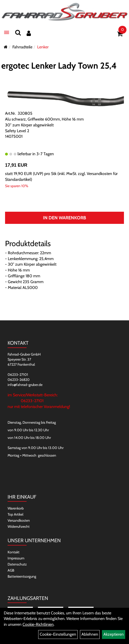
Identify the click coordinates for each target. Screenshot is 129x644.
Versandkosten (19, 520)
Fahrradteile (22, 47)
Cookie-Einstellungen (58, 634)
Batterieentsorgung (22, 576)
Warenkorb (16, 508)
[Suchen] (18, 33)
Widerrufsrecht (19, 526)
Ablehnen (90, 634)
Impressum (16, 558)
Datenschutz (17, 564)
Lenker (43, 47)
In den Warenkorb (64, 218)
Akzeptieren (114, 634)
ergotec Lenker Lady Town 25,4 (59, 66)
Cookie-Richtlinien (38, 624)
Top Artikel (15, 514)
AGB (11, 570)
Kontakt (14, 552)
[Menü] (7, 32)
